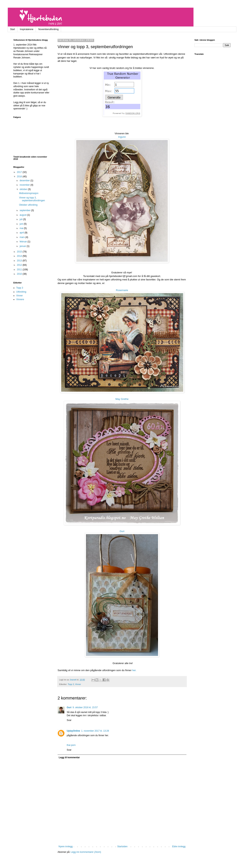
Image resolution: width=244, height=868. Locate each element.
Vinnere (20, 299)
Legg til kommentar (69, 757)
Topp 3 (71, 684)
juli (21, 219)
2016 (20, 177)
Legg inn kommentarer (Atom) (86, 852)
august (23, 215)
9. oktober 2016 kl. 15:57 (85, 707)
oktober (24, 189)
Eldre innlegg (179, 847)
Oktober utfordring (28, 205)
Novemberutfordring (48, 29)
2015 (20, 252)
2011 (20, 270)
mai (22, 228)
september (25, 210)
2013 (20, 261)
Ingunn (122, 137)
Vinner (78, 684)
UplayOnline (73, 731)
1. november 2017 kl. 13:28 (95, 731)
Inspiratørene (27, 29)
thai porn (71, 745)
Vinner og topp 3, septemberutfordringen (32, 199)
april (22, 233)
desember (25, 181)
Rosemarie (122, 290)
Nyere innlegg (66, 847)
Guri (122, 531)
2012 (20, 265)
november (25, 185)
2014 (20, 256)
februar (24, 242)
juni (22, 224)
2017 (20, 172)
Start (12, 29)
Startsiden (122, 847)
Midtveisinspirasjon (29, 193)
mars (22, 237)
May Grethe (122, 399)
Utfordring (21, 292)
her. (134, 670)
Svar (69, 720)
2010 (20, 274)
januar (23, 246)
